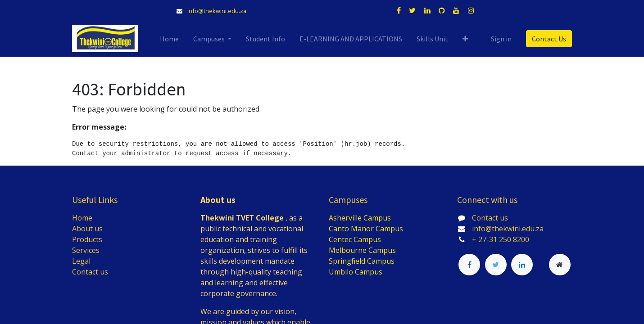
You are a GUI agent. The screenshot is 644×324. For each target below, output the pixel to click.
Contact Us (549, 39)
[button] (465, 39)
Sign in (501, 39)
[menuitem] (169, 39)
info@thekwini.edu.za (217, 11)
